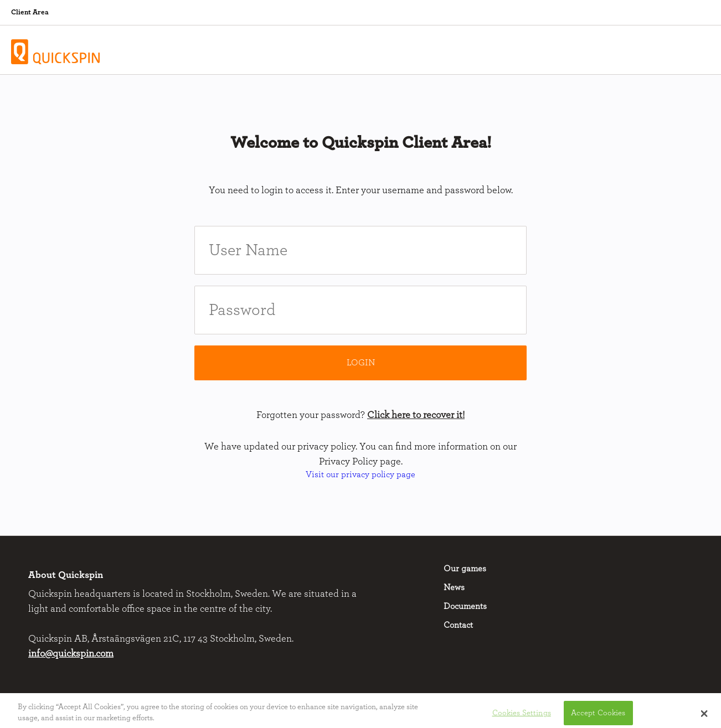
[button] (704, 715)
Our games (465, 569)
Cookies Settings (522, 715)
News (454, 587)
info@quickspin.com (71, 654)
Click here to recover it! (416, 415)
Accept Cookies (598, 715)
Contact (458, 625)
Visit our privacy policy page (360, 474)
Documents (465, 606)
